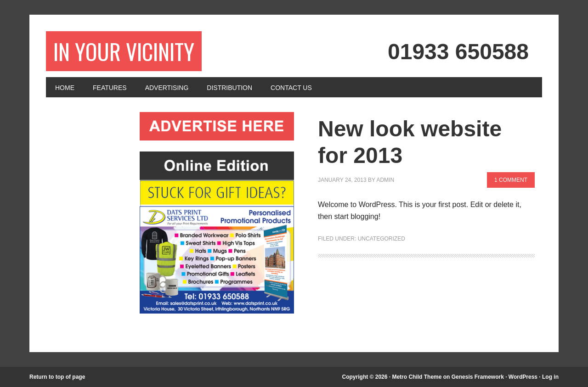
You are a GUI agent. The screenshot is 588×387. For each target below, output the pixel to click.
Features (110, 88)
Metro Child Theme (417, 377)
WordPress (523, 377)
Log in (550, 377)
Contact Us (291, 88)
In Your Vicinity (124, 51)
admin (385, 180)
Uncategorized (382, 239)
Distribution (229, 88)
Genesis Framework (478, 377)
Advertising (167, 88)
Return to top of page (57, 377)
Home (65, 88)
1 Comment (511, 180)
